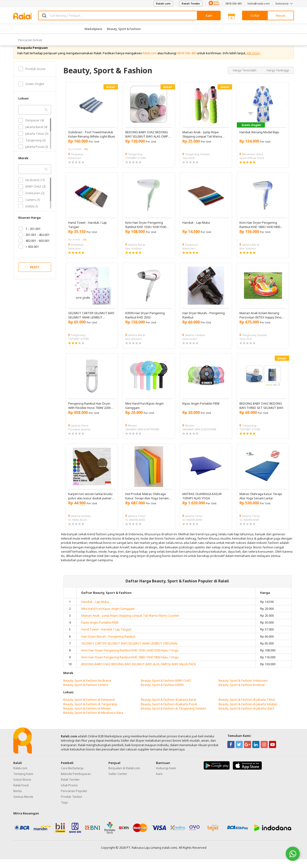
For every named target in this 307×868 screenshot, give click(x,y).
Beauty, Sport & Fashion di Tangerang (90, 713)
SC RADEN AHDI (135, 528)
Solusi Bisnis (22, 789)
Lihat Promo (69, 794)
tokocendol (190, 348)
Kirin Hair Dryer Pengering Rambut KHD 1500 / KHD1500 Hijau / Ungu (130, 659)
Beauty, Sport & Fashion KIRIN (162, 694)
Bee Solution (134, 257)
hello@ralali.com (259, 3)
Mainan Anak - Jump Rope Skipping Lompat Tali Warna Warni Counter (130, 624)
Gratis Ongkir (31, 93)
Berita (17, 800)
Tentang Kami (23, 783)
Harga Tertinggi (278, 79)
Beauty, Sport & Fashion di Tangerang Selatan (173, 717)
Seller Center (118, 783)
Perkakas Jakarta (79, 438)
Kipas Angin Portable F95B (100, 631)
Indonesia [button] (285, 3)
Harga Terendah (245, 79)
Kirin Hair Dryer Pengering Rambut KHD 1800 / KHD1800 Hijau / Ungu (130, 666)
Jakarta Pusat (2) (33, 156)
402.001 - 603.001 (34, 250)
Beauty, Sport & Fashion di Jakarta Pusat (169, 713)
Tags (64, 811)
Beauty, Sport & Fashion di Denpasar (89, 709)
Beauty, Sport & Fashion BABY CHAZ (166, 689)
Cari (209, 15)
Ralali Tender (191, 3)
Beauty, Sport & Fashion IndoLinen (243, 689)
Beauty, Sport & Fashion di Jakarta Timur (247, 709)
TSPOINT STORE (136, 167)
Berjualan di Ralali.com (124, 777)
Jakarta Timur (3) (33, 142)
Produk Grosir (32, 78)
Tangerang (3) (32, 149)
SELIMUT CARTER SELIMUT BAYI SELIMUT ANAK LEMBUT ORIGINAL (129, 652)
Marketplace (93, 29)
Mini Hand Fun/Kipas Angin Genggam (108, 617)
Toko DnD (189, 167)
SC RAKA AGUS (78, 528)
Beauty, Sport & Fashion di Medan (87, 717)
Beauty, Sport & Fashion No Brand (87, 689)
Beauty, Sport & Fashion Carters (86, 694)
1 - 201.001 (29, 238)
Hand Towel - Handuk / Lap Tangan (106, 638)
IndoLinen (75, 167)
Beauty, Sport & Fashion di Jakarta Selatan (248, 713)
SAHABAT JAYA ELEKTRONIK (142, 438)
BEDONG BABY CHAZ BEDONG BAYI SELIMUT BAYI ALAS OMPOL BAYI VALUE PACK (139, 673)
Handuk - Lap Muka (95, 610)
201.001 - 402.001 (34, 244)
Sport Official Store (252, 167)
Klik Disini (253, 62)
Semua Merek (23, 806)
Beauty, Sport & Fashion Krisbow (242, 694)
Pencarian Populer (74, 800)
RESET (35, 276)
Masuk (281, 15)
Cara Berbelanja (72, 777)
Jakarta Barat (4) (33, 136)
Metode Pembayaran (76, 783)
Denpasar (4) (31, 129)
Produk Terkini (71, 806)
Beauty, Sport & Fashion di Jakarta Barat (168, 709)
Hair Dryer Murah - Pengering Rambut (108, 645)
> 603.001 (29, 256)
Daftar (255, 15)
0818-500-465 (234, 3)
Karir (159, 783)
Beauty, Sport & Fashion (124, 29)
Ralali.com (163, 3)
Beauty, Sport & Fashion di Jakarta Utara (246, 717)
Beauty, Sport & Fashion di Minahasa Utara (93, 721)
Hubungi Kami (166, 777)
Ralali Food (21, 794)
